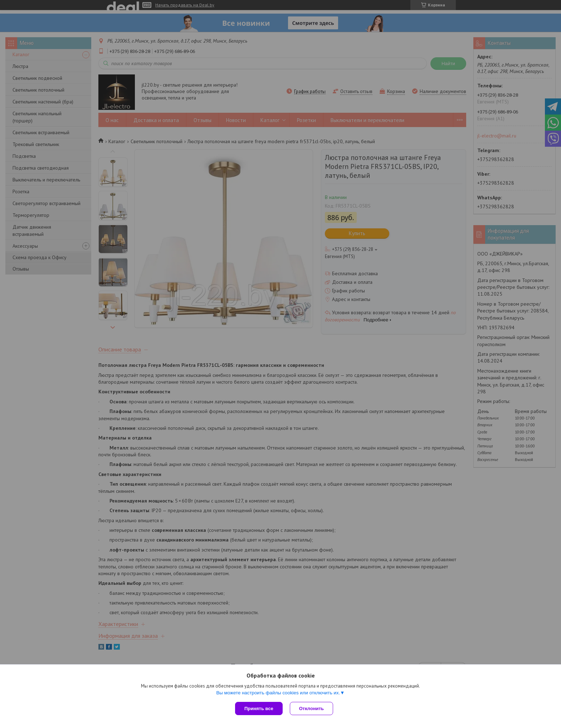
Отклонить (311, 708)
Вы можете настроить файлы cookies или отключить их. (278, 693)
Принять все (259, 708)
